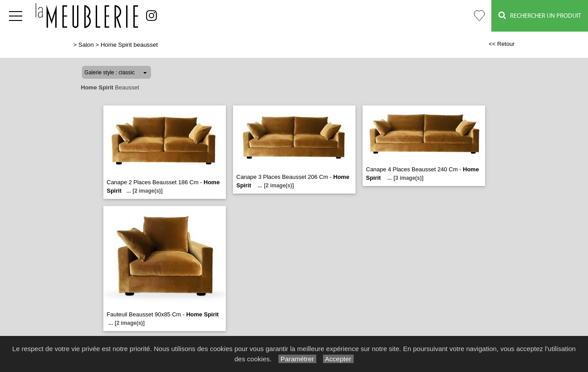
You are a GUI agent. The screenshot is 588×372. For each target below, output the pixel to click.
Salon (86, 45)
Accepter (338, 359)
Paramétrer (297, 359)
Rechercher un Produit (540, 15)
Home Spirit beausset (129, 45)
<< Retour (502, 44)
